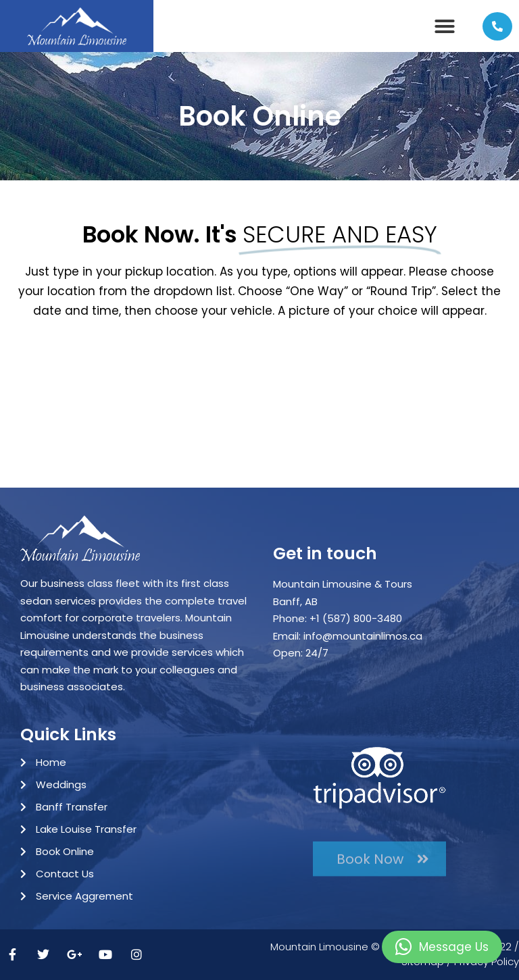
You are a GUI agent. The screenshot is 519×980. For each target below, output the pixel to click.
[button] (445, 26)
